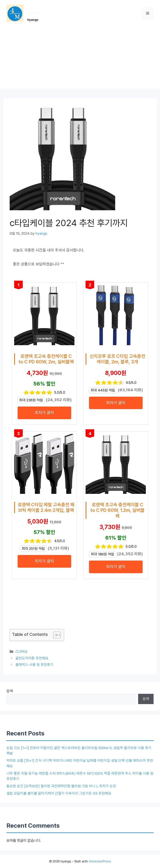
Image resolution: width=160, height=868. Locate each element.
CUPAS (21, 652)
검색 (10, 691)
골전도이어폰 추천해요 (32, 658)
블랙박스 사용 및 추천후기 (34, 665)
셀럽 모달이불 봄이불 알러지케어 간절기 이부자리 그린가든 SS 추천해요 (59, 793)
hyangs (33, 20)
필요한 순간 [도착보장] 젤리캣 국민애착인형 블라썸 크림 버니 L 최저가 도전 (61, 786)
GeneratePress (100, 861)
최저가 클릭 (44, 413)
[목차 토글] (55, 635)
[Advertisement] (80, 59)
